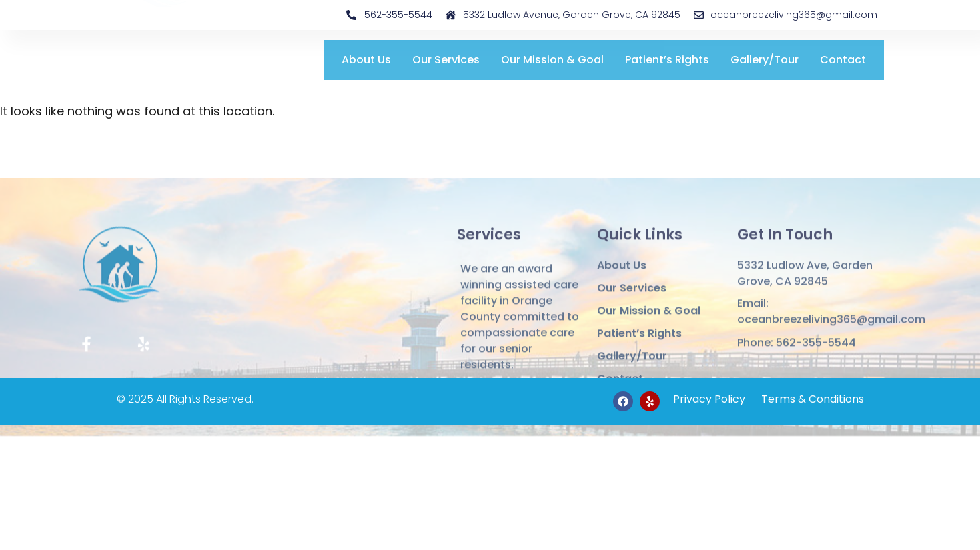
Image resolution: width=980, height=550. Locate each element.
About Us (366, 60)
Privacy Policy (709, 399)
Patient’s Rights (667, 60)
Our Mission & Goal (552, 60)
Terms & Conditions (811, 399)
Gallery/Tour (765, 60)
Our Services (446, 60)
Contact (843, 60)
